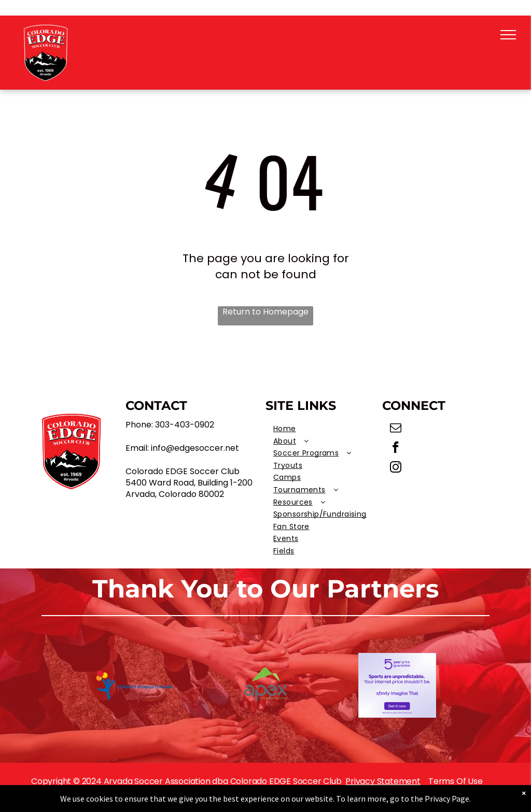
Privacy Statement (383, 781)
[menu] (508, 35)
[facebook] (396, 449)
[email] (396, 429)
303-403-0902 (185, 425)
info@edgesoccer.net (195, 448)
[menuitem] (324, 429)
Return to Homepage (265, 312)
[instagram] (396, 468)
